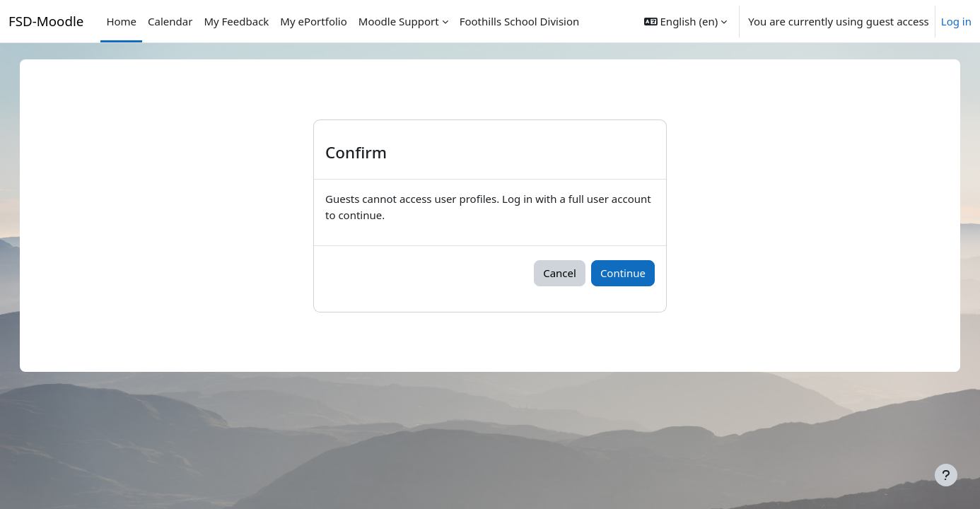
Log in (956, 21)
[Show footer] (946, 475)
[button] (686, 21)
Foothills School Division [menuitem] (520, 21)
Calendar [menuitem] (170, 21)
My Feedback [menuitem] (236, 21)
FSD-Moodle (46, 21)
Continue (623, 273)
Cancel (560, 273)
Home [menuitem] (121, 21)
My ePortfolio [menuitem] (313, 21)
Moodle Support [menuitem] (399, 21)
